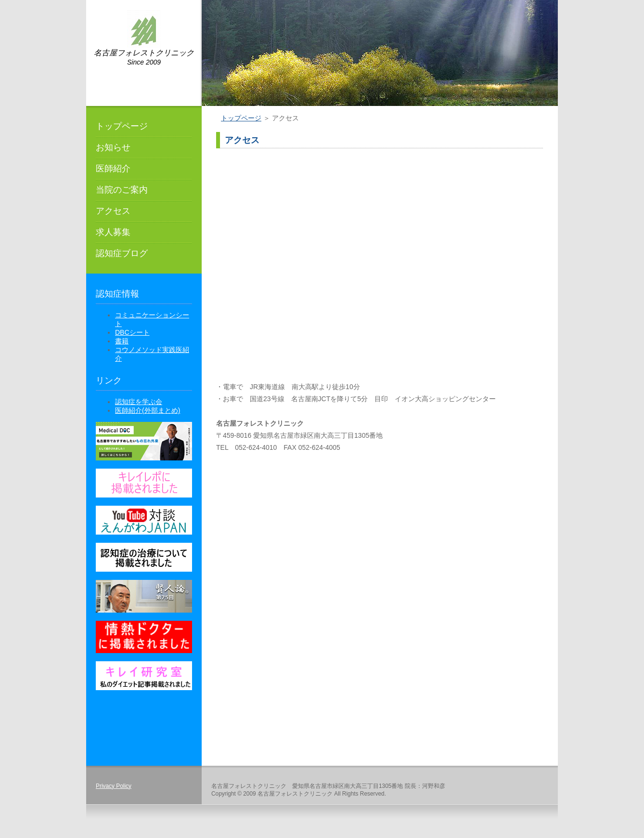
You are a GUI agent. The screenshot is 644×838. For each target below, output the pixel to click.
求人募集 (113, 232)
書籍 (122, 341)
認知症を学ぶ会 (139, 402)
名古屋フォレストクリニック (144, 53)
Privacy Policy (114, 786)
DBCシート (132, 332)
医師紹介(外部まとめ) (148, 410)
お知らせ (113, 147)
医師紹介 (113, 169)
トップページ (122, 126)
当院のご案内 (122, 190)
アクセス (113, 211)
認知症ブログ (122, 253)
